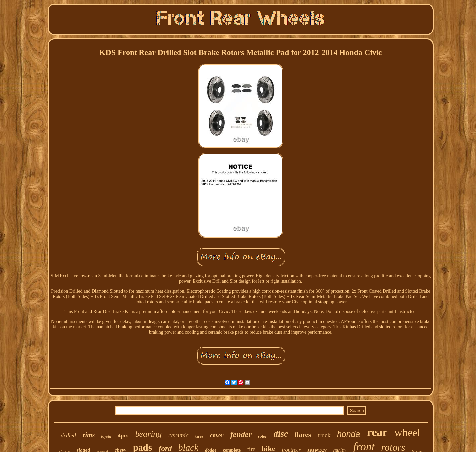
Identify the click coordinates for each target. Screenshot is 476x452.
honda (349, 434)
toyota (106, 436)
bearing (148, 434)
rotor (263, 436)
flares (303, 435)
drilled (68, 436)
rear (377, 432)
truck (324, 435)
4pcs (123, 436)
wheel (407, 433)
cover (217, 435)
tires (199, 436)
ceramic (178, 435)
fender (241, 434)
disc (281, 434)
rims (89, 435)
